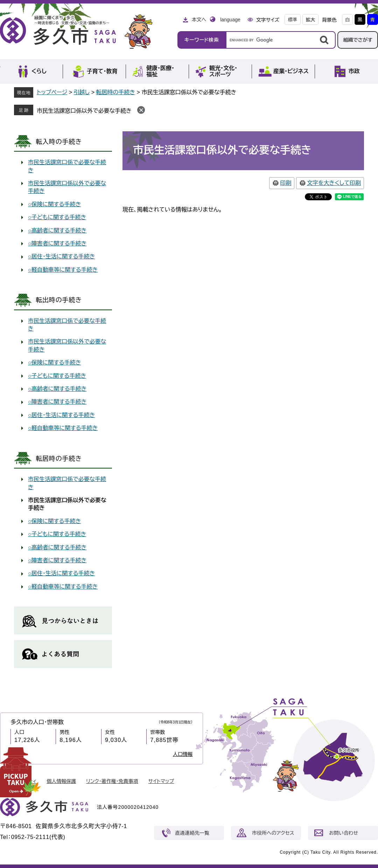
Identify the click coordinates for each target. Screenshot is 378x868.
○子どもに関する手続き (57, 217)
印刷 (286, 183)
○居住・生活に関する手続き (61, 256)
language (230, 20)
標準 (293, 20)
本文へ (199, 20)
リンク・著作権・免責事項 (112, 781)
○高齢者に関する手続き (57, 231)
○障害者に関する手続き (57, 244)
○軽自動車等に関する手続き (63, 270)
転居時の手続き (115, 92)
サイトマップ (161, 781)
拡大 (310, 20)
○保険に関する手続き (54, 204)
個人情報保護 (61, 781)
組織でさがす (358, 40)
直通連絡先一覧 (192, 833)
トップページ (52, 92)
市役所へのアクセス (273, 833)
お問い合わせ (344, 833)
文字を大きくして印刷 (334, 183)
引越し (82, 92)
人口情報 (183, 754)
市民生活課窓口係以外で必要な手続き (84, 111)
